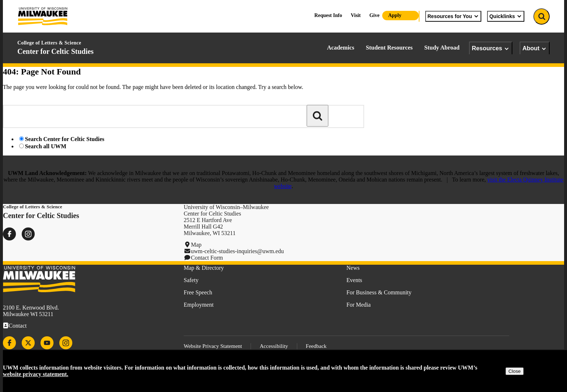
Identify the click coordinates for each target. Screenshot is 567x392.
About (535, 48)
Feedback (316, 346)
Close (515, 371)
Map (196, 245)
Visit (356, 15)
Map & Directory (204, 268)
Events (354, 280)
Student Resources (389, 48)
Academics (341, 48)
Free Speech (198, 292)
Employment (199, 305)
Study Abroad (442, 48)
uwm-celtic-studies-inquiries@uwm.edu (237, 251)
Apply (395, 15)
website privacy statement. (36, 374)
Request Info (328, 15)
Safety (191, 280)
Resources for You (453, 16)
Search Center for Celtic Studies (65, 139)
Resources (491, 48)
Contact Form (207, 258)
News (353, 268)
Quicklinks (506, 16)
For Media (359, 305)
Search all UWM (46, 146)
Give (374, 15)
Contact (18, 326)
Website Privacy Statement (213, 346)
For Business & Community (379, 292)
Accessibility (274, 346)
